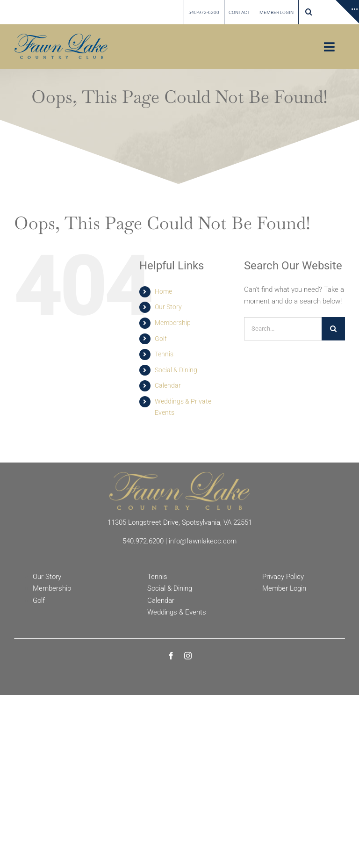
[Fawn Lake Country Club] (179, 475)
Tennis (164, 354)
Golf (161, 339)
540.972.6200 (143, 541)
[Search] (333, 329)
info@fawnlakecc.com (203, 541)
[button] (309, 12)
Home (163, 291)
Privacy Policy (283, 577)
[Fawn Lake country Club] (61, 37)
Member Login (284, 588)
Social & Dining (176, 370)
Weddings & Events (177, 612)
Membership (173, 323)
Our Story (168, 307)
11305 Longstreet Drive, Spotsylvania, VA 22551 (180, 522)
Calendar (168, 385)
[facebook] (171, 656)
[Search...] (283, 329)
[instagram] (188, 656)
